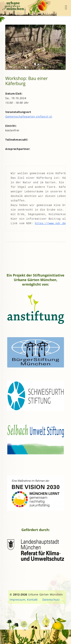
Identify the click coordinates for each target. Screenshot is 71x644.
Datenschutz (51, 600)
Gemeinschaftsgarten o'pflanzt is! (29, 116)
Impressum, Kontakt (24, 600)
